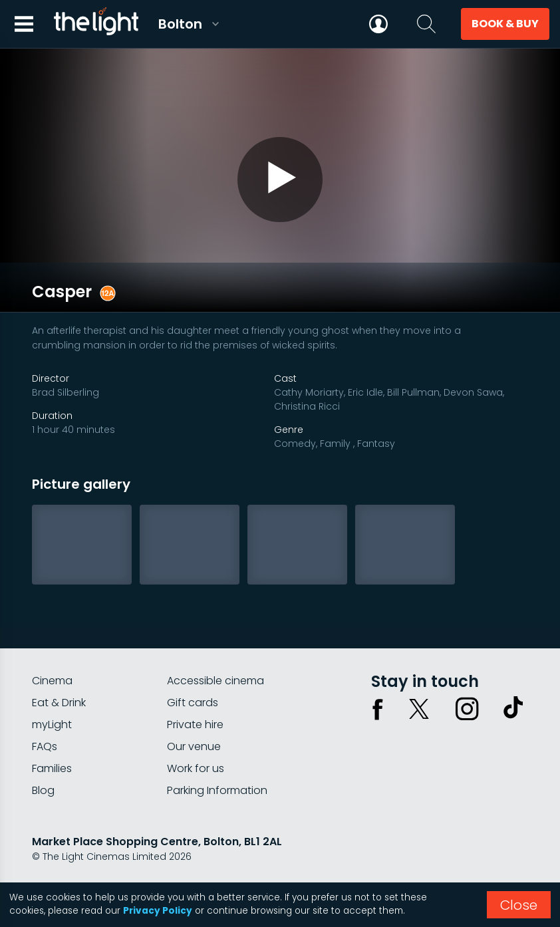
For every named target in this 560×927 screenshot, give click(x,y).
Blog (43, 754)
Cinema (52, 645)
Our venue (194, 711)
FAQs (45, 711)
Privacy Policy (158, 911)
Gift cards (193, 667)
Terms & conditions (152, 856)
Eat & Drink (59, 667)
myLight (52, 689)
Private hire (195, 689)
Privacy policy (65, 856)
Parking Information (217, 754)
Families (52, 732)
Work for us (196, 732)
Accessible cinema (215, 645)
